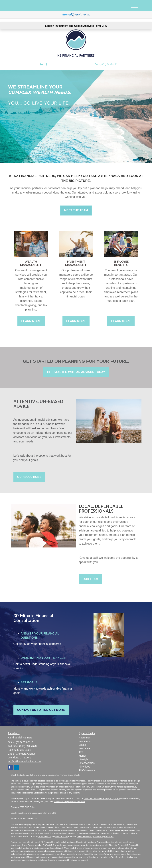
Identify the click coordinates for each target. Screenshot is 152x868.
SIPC (52, 845)
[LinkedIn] (42, 64)
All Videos (84, 767)
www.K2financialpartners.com (34, 857)
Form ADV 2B (61, 836)
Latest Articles (87, 763)
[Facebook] (46, 64)
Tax (81, 752)
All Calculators (87, 770)
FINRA (46, 845)
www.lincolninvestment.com (93, 845)
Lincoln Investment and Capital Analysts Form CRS (76, 26)
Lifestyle (83, 759)
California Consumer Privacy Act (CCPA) (102, 798)
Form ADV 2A (45, 836)
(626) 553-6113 (107, 64)
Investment (85, 741)
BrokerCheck (74, 775)
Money (83, 756)
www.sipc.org (74, 845)
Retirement (85, 738)
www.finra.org (61, 845)
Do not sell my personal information (70, 801)
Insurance (84, 748)
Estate (82, 745)
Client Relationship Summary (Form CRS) (96, 836)
